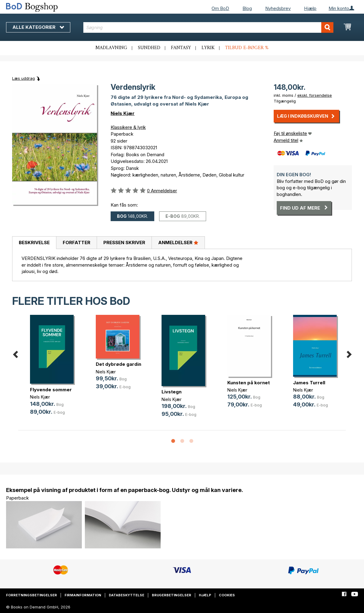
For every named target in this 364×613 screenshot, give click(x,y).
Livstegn (172, 392)
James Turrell (309, 383)
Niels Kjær (123, 113)
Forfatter (77, 243)
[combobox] (208, 27)
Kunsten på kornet (249, 383)
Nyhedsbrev (278, 8)
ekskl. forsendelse (315, 95)
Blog (247, 8)
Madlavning (111, 48)
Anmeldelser (178, 242)
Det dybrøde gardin (119, 364)
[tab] (34, 243)
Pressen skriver (124, 243)
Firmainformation (83, 595)
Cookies (227, 595)
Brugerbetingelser (172, 595)
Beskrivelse (34, 243)
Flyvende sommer (51, 390)
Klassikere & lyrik (128, 127)
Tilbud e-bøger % (247, 48)
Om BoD (220, 8)
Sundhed (149, 48)
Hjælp (310, 8)
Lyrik (208, 48)
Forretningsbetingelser (32, 595)
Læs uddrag (23, 78)
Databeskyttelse (127, 595)
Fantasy (181, 48)
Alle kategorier (38, 27)
